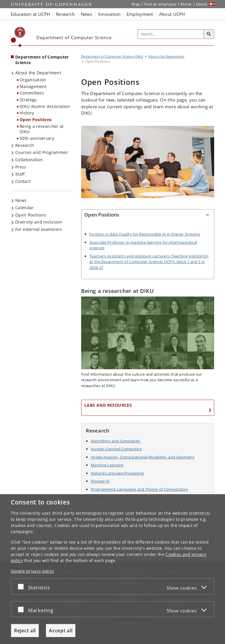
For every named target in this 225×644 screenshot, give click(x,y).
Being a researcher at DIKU (42, 129)
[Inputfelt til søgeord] (171, 34)
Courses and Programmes (42, 152)
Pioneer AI (100, 481)
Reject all (25, 631)
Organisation (33, 80)
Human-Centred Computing (116, 449)
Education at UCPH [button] (30, 14)
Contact (23, 181)
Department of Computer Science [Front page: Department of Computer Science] (42, 60)
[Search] (209, 34)
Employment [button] (140, 14)
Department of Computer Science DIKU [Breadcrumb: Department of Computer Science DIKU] (112, 56)
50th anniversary (37, 138)
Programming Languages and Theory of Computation (139, 489)
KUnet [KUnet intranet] (186, 4)
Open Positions (36, 120)
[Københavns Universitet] (18, 37)
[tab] (148, 218)
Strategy (28, 100)
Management (33, 86)
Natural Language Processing (117, 473)
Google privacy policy (32, 571)
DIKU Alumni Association (45, 106)
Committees (32, 93)
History (27, 113)
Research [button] (65, 14)
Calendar (24, 208)
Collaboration (29, 160)
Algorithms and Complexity (116, 441)
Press (21, 167)
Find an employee (160, 4)
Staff (20, 174)
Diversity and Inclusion (39, 222)
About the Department (38, 73)
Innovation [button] (109, 14)
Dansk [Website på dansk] (202, 4)
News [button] (87, 14)
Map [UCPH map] (136, 4)
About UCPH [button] (172, 14)
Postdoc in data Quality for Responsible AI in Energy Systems (145, 234)
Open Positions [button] (102, 215)
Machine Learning (107, 465)
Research (25, 145)
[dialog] (112, 569)
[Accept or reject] (22, 587)
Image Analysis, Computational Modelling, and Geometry (143, 457)
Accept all (61, 631)
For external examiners (39, 229)
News (21, 200)
